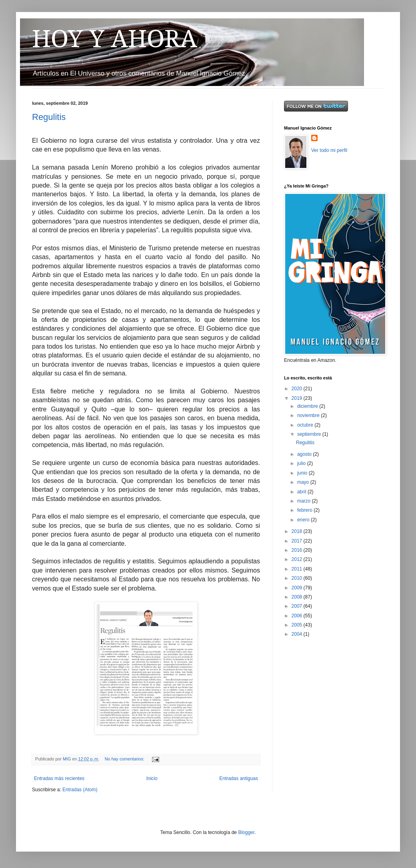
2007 (298, 606)
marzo (305, 501)
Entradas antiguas (239, 778)
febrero (305, 510)
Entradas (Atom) (80, 790)
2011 (298, 569)
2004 (298, 634)
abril (302, 492)
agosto (305, 454)
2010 (298, 578)
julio (302, 463)
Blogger (246, 832)
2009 (298, 588)
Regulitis (49, 117)
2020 (298, 389)
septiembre (310, 434)
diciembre (308, 406)
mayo (304, 482)
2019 (298, 398)
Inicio (152, 778)
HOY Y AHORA (115, 39)
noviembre (309, 415)
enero (304, 520)
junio (303, 473)
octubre (306, 425)
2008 (298, 597)
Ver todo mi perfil (329, 150)
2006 (298, 616)
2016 (298, 550)
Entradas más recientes (59, 778)
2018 (298, 531)
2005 (298, 625)
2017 (298, 541)
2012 (298, 559)
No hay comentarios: (125, 759)
